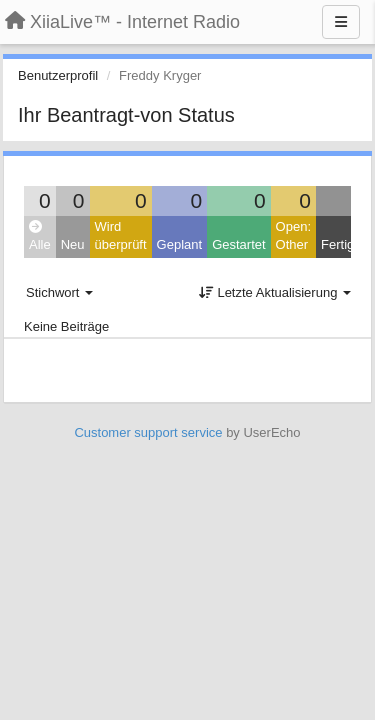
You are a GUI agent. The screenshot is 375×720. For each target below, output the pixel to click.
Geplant (180, 244)
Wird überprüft (121, 236)
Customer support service (148, 432)
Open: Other (293, 236)
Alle (40, 236)
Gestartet (238, 244)
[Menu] (341, 22)
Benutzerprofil (58, 75)
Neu (73, 244)
